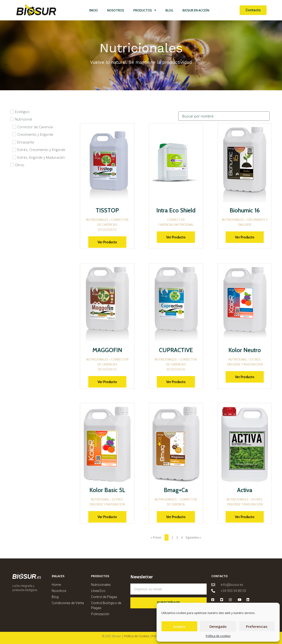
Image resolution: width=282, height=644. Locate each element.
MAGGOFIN (107, 350)
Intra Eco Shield (176, 210)
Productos (145, 10)
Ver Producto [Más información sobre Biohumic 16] (245, 237)
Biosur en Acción (196, 10)
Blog (169, 10)
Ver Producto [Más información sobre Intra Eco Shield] (176, 237)
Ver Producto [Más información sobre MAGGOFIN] (107, 382)
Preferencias (257, 626)
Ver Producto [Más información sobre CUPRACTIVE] (176, 382)
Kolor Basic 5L (107, 490)
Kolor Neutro (245, 350)
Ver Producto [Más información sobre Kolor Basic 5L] (107, 517)
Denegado (218, 626)
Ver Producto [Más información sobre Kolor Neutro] (245, 377)
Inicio (94, 10)
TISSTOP (107, 210)
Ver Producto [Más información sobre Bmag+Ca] (176, 517)
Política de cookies (218, 636)
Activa (245, 490)
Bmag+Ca (176, 490)
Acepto (179, 626)
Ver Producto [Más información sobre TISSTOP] (107, 242)
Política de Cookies (136, 636)
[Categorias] (224, 116)
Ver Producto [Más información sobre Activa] (245, 517)
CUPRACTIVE (176, 350)
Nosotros (116, 10)
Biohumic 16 (245, 210)
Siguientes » (193, 537)
